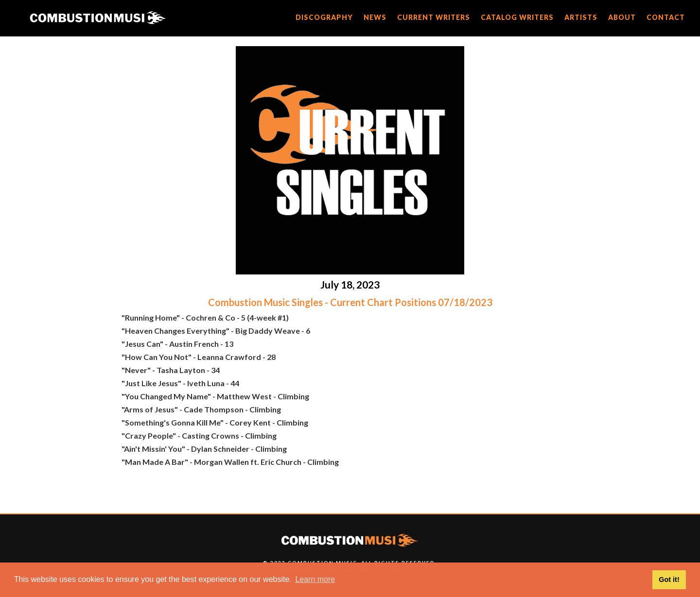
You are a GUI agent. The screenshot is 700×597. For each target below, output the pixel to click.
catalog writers (517, 17)
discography (324, 17)
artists (581, 17)
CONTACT (666, 17)
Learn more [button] (315, 579)
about (622, 17)
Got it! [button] (669, 580)
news (375, 17)
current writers (434, 17)
